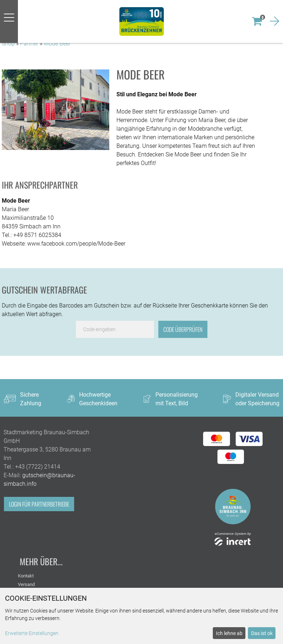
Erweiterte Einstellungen (32, 633)
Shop (8, 43)
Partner (29, 43)
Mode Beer (57, 43)
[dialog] (141, 616)
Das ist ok (262, 633)
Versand (26, 584)
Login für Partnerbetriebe (39, 504)
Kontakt (26, 576)
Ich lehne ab (229, 633)
